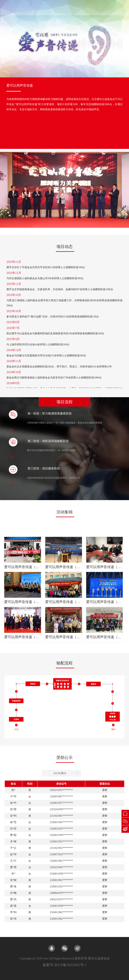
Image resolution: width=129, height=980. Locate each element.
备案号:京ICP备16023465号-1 (65, 965)
